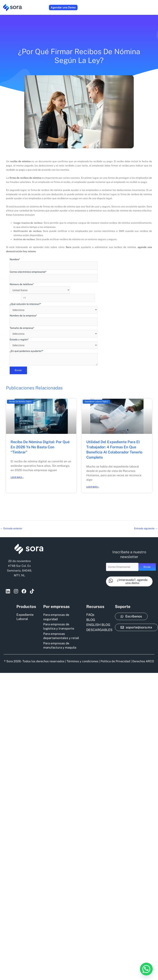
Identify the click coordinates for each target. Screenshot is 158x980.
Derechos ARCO (143, 657)
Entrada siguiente (146, 521)
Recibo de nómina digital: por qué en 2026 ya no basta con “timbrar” (40, 440)
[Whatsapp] (146, 969)
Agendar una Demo (63, 7)
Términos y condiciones (82, 657)
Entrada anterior (11, 521)
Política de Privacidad (115, 657)
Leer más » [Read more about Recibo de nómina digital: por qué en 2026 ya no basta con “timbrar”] (17, 470)
